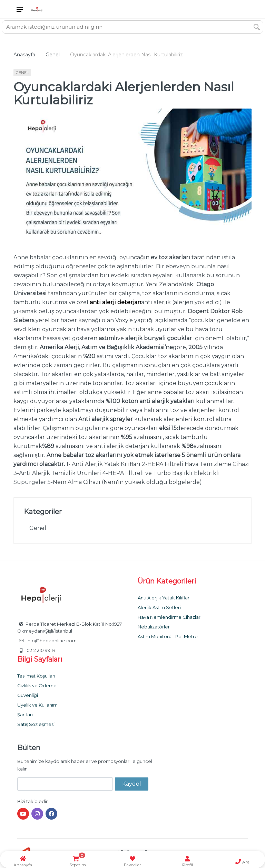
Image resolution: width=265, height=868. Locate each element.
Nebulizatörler (154, 627)
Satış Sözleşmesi (36, 724)
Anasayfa (24, 55)
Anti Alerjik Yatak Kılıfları (164, 598)
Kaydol (132, 784)
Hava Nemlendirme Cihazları (170, 617)
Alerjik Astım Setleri (159, 607)
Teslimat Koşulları (36, 676)
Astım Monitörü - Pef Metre (168, 636)
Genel (53, 55)
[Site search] (126, 27)
